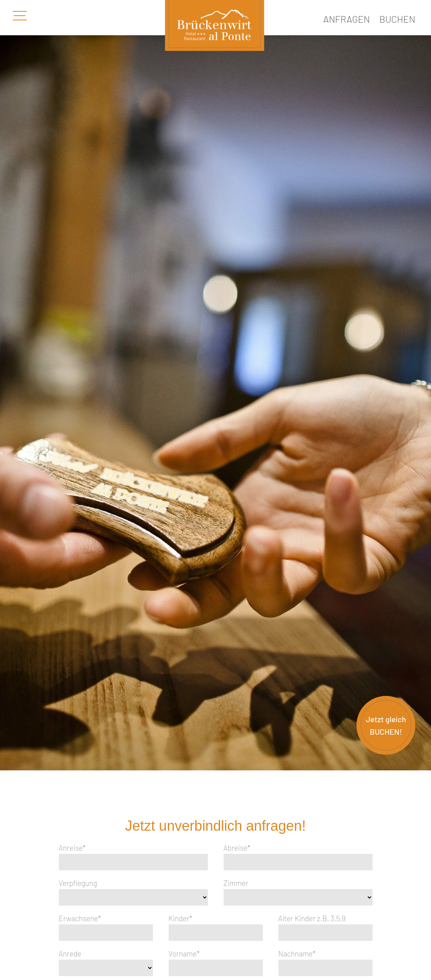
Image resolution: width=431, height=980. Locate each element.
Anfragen (346, 19)
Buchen (397, 19)
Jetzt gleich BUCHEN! (386, 725)
